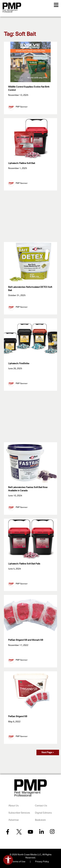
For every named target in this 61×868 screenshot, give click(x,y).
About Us (14, 806)
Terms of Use (19, 862)
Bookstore (40, 820)
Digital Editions (43, 813)
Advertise (14, 820)
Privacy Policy (42, 862)
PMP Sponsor (22, 107)
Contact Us (41, 806)
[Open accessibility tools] (8, 860)
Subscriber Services (19, 813)
